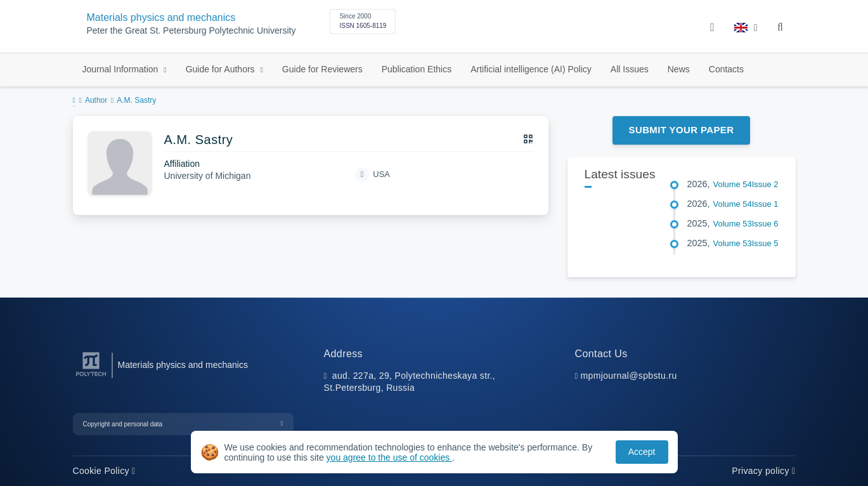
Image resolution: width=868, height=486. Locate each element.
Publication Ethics (417, 69)
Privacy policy (763, 471)
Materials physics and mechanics (161, 17)
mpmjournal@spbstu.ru (629, 376)
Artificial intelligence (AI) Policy (531, 69)
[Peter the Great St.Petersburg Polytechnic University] (91, 377)
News (679, 69)
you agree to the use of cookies (389, 457)
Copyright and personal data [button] (123, 424)
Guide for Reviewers (322, 69)
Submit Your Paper (682, 130)
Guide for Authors (222, 69)
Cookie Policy (104, 471)
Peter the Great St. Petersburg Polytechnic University (191, 31)
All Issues (630, 69)
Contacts (726, 69)
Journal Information (122, 69)
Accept (642, 452)
